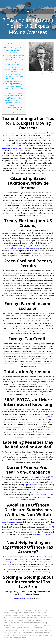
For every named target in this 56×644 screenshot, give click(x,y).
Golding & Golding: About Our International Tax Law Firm (14, 110)
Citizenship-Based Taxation (44, 195)
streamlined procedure (11, 522)
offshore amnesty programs (20, 457)
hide (18, 44)
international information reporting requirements (21, 248)
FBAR (37, 417)
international (37, 557)
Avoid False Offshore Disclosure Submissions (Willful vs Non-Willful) (14, 96)
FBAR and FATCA (48, 477)
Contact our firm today (23, 598)
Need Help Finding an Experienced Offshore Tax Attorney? (14, 103)
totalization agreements (12, 389)
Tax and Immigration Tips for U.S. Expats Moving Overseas (14, 50)
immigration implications (15, 138)
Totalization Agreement (14, 76)
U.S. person (49, 138)
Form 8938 (46, 417)
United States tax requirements (42, 135)
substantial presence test (11, 148)
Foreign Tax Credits (14, 74)
